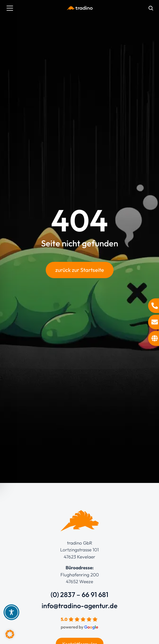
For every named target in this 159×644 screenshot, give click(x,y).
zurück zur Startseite (80, 270)
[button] (10, 634)
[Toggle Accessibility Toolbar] (11, 612)
